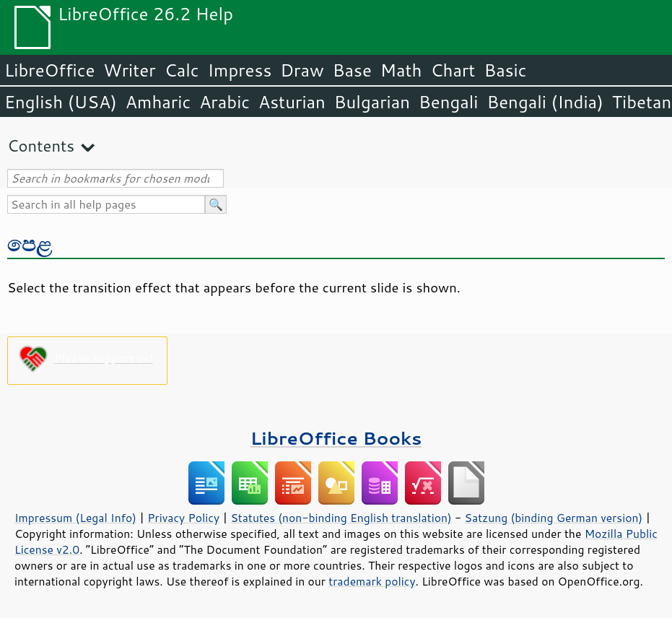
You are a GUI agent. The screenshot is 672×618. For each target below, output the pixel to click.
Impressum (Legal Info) (75, 518)
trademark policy (372, 581)
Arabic (224, 102)
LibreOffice (49, 70)
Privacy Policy (183, 518)
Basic (505, 70)
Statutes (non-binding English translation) (341, 518)
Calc (182, 70)
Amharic (158, 102)
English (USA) (61, 102)
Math (401, 70)
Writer (129, 70)
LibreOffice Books (336, 438)
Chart (453, 70)
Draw (302, 70)
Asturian (292, 102)
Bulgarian (372, 102)
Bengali (448, 102)
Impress (240, 70)
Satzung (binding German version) (554, 518)
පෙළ (30, 243)
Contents (41, 145)
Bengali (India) (545, 102)
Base (352, 70)
